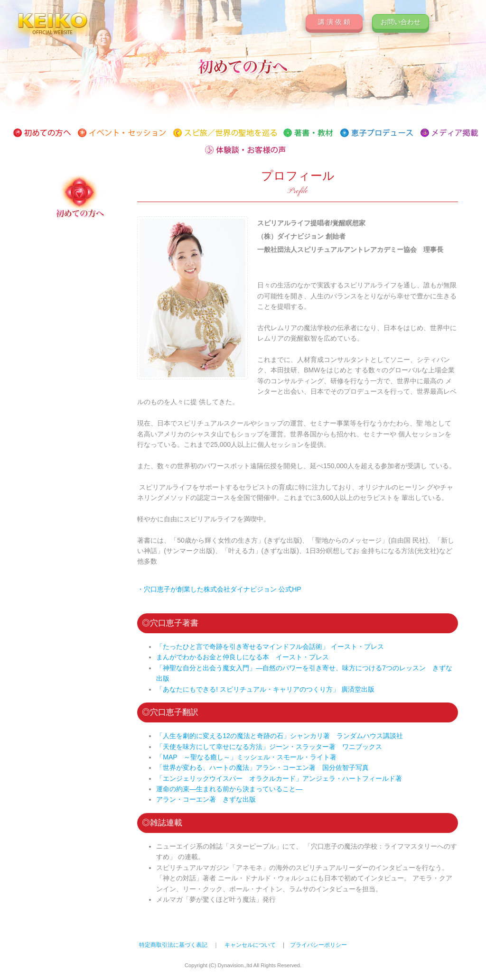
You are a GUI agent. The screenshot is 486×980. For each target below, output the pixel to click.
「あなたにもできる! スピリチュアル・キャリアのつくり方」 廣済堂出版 (265, 689)
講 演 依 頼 (334, 22)
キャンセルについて (250, 945)
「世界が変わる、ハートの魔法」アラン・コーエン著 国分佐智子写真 (263, 767)
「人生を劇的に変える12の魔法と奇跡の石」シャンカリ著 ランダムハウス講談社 (280, 736)
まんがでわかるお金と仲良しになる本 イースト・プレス (243, 657)
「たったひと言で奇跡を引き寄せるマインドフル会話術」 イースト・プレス (271, 647)
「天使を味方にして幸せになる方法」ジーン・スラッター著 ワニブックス (270, 747)
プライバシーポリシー (318, 945)
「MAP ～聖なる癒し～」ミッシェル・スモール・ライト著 (246, 757)
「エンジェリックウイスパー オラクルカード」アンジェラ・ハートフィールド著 (279, 778)
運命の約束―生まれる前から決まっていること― (229, 789)
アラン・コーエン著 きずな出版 (206, 799)
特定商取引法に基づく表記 (173, 945)
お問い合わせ (401, 22)
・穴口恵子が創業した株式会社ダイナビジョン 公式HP (219, 589)
